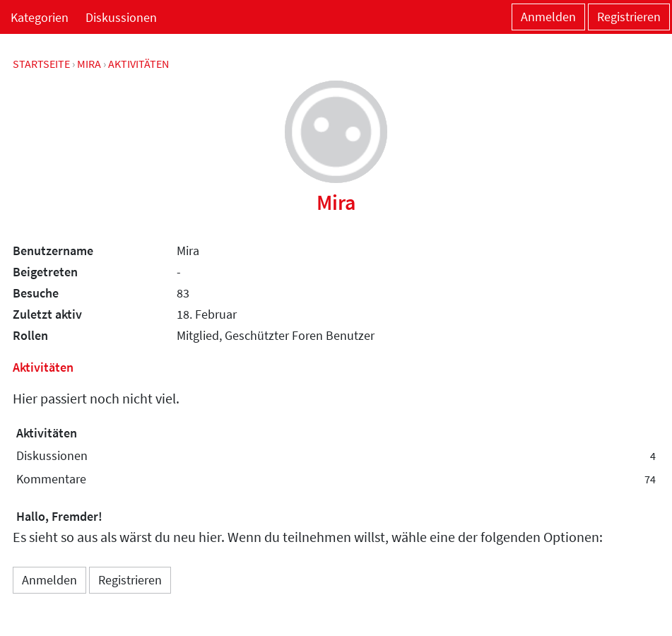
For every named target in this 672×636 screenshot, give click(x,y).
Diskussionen (121, 17)
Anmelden (548, 17)
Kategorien (40, 17)
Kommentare (336, 479)
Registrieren (629, 17)
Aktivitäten (47, 433)
